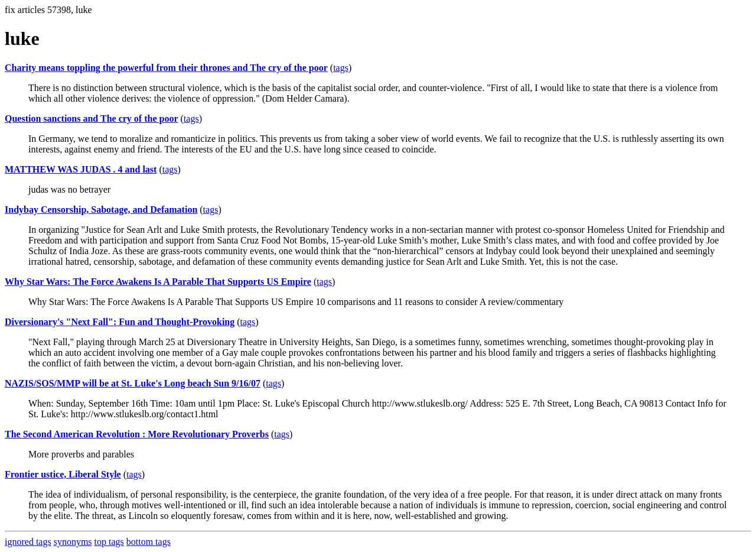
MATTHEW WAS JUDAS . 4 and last (81, 169)
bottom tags (149, 542)
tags (341, 68)
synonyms (73, 542)
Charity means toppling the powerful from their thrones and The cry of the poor (166, 68)
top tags (109, 542)
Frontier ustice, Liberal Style (63, 474)
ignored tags (28, 542)
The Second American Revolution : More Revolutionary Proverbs (137, 434)
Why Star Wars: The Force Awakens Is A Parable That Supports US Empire (158, 282)
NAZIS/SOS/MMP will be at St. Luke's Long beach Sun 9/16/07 (133, 383)
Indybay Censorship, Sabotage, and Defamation (101, 210)
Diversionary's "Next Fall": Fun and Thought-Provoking (120, 322)
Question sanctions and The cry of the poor (92, 118)
